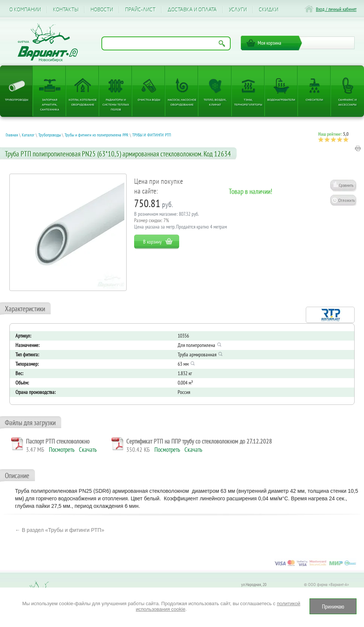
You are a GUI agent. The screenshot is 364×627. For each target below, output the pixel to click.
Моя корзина (270, 43)
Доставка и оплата (192, 10)
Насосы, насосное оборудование (182, 102)
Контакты (66, 10)
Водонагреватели (281, 99)
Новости (102, 10)
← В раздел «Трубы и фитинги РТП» (60, 530)
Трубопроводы (17, 99)
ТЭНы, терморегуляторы (248, 102)
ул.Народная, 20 (254, 584)
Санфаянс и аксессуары (347, 102)
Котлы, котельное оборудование (83, 102)
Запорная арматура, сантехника (50, 104)
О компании (25, 10)
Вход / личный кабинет (336, 9)
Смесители (314, 99)
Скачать (88, 450)
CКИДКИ (269, 10)
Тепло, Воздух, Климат (215, 102)
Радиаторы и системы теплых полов (116, 104)
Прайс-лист (140, 10)
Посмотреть (62, 450)
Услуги (238, 10)
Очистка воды (149, 99)
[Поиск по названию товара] (166, 43)
